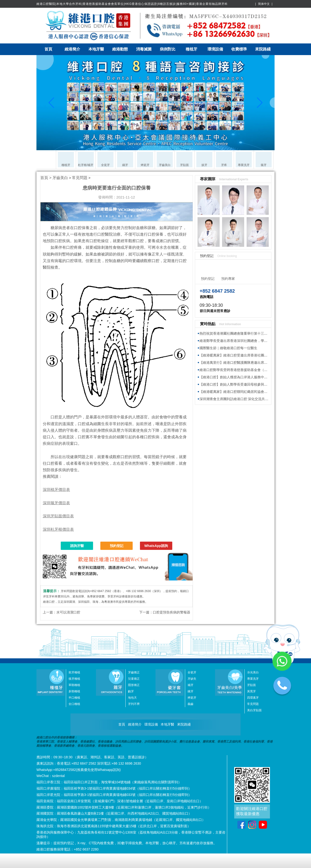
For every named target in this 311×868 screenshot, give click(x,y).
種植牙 (191, 49)
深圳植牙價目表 (56, 490)
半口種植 (74, 698)
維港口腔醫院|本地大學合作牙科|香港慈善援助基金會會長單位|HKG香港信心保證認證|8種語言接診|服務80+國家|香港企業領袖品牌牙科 (132, 4)
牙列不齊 (134, 704)
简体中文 (264, 4)
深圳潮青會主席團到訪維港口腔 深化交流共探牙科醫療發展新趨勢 (249, 399)
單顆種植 (74, 685)
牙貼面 (251, 685)
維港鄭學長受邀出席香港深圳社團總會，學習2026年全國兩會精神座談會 (254, 341)
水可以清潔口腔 (68, 612)
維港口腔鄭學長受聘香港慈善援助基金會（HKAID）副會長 (244, 370)
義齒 (190, 704)
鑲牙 (190, 691)
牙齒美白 (60, 178)
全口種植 (74, 704)
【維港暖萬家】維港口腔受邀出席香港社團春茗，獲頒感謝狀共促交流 (252, 355)
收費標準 (239, 49)
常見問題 (80, 178)
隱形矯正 (134, 685)
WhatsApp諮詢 (156, 546)
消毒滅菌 (144, 49)
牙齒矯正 (134, 672)
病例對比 (168, 49)
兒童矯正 (134, 679)
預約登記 (117, 546)
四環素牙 (253, 698)
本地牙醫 (96, 49)
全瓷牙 (192, 672)
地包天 (132, 698)
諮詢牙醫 (77, 546)
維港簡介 (72, 49)
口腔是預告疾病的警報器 (172, 612)
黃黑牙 (251, 691)
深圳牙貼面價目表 (58, 516)
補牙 (190, 685)
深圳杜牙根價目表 (58, 529)
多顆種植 (74, 691)
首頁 (48, 49)
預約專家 (228, 279)
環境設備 (215, 49)
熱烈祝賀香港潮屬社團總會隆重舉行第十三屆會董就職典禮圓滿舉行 (251, 333)
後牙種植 (74, 679)
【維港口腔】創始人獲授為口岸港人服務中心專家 (237, 377)
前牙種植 (74, 672)
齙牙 (131, 691)
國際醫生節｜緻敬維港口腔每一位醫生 (228, 348)
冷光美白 (253, 672)
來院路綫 (263, 49)
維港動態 (120, 49)
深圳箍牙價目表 (56, 503)
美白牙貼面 (254, 710)
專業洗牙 (253, 679)
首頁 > (46, 178)
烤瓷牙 (192, 698)
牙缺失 (192, 679)
